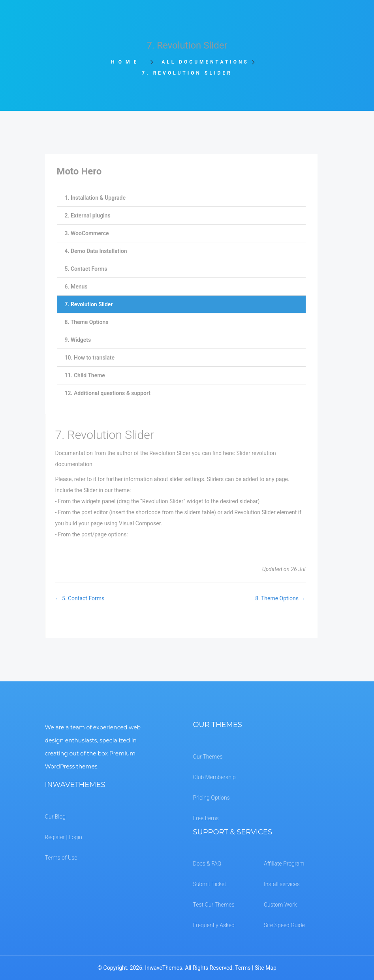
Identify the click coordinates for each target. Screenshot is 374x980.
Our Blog (55, 817)
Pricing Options (211, 798)
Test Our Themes (214, 905)
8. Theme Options (87, 322)
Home (128, 62)
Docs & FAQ (207, 864)
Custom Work (280, 905)
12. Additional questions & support (108, 393)
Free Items (206, 818)
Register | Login (64, 837)
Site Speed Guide (284, 925)
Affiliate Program (284, 864)
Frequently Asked (214, 925)
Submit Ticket (210, 884)
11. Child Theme (85, 375)
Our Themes (208, 757)
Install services (282, 884)
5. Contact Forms (86, 269)
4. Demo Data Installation (96, 251)
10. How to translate (90, 358)
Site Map (266, 968)
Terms (243, 968)
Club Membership (214, 777)
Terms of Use (61, 858)
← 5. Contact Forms (80, 598)
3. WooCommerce (87, 233)
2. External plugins (88, 215)
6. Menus (76, 287)
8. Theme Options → (280, 598)
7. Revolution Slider (89, 304)
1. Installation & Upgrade (95, 198)
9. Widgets (78, 340)
